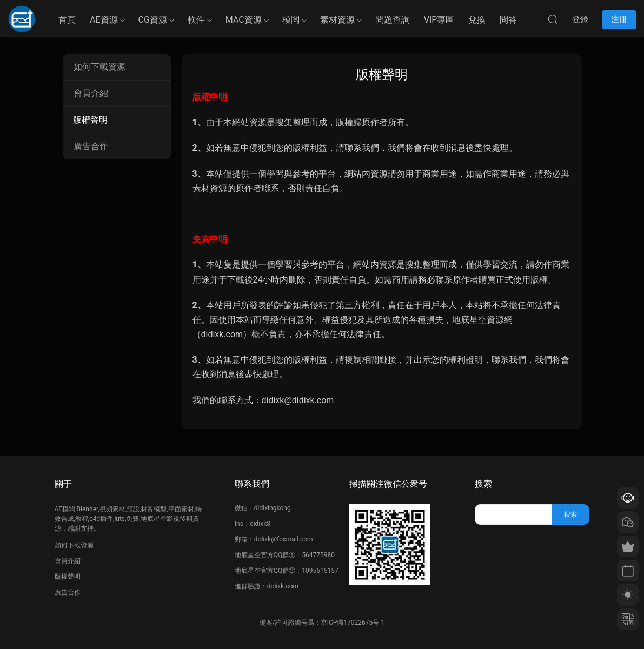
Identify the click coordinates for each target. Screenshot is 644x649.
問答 (508, 20)
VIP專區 (439, 20)
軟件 (196, 20)
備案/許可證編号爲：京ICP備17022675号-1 (322, 623)
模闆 (291, 20)
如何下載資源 (99, 67)
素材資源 (337, 20)
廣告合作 (91, 146)
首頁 (67, 20)
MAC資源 (244, 20)
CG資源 (153, 20)
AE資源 (104, 20)
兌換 (477, 20)
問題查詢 (393, 20)
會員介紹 (91, 93)
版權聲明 (90, 120)
